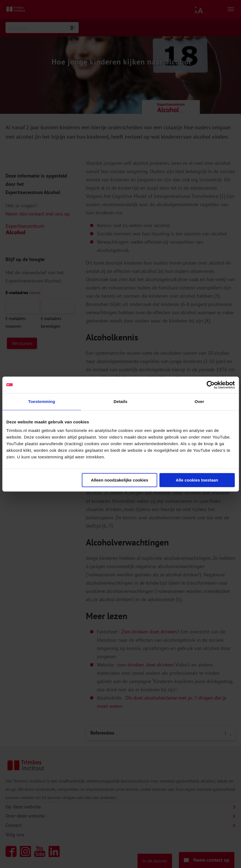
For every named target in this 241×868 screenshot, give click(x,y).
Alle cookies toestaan (197, 480)
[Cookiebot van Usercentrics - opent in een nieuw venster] (210, 385)
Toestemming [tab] (42, 401)
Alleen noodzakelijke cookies (120, 480)
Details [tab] (121, 401)
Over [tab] (199, 401)
